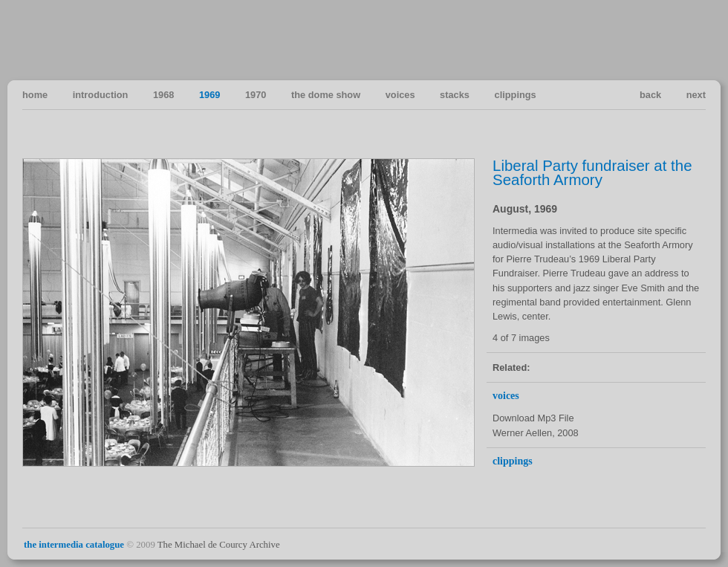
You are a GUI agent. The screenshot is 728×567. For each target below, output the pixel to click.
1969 (209, 95)
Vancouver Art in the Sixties (693, 39)
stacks (455, 95)
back (650, 95)
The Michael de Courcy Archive (219, 545)
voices (400, 95)
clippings (516, 95)
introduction (101, 95)
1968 (163, 95)
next (696, 95)
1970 (256, 95)
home (35, 95)
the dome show (326, 95)
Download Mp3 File (533, 418)
